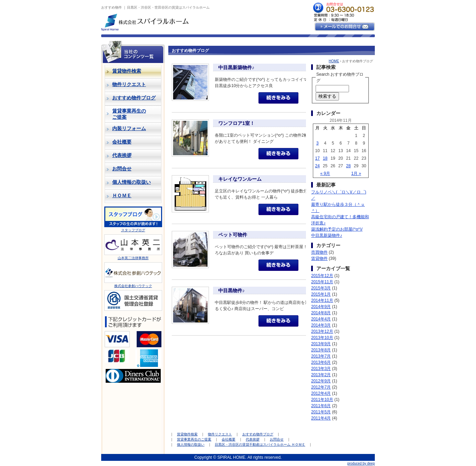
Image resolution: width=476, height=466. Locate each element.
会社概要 (122, 142)
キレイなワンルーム (240, 179)
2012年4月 (321, 393)
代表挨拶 (122, 155)
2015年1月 (321, 294)
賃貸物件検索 (187, 434)
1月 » (356, 173)
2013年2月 (321, 375)
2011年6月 (321, 406)
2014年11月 (322, 300)
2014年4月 (321, 319)
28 (348, 166)
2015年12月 (322, 276)
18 (325, 158)
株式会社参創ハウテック (133, 286)
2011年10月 (322, 400)
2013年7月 (321, 356)
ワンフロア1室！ (236, 123)
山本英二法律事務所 (133, 258)
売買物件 (319, 252)
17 (318, 158)
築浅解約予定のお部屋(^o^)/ (337, 229)
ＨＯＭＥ (122, 195)
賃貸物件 (319, 258)
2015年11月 (322, 282)
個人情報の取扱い (131, 182)
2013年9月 (321, 344)
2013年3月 (321, 369)
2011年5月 (321, 412)
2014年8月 (321, 313)
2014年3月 (321, 325)
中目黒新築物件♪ (236, 67)
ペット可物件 (233, 235)
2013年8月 (321, 350)
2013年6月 (321, 362)
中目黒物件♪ (231, 290)
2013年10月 (322, 338)
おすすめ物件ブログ (134, 98)
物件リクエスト (129, 84)
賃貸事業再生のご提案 (194, 439)
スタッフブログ (133, 230)
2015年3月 (321, 288)
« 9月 (325, 173)
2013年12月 (322, 331)
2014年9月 (321, 307)
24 (318, 166)
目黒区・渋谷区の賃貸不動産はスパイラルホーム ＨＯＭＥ (260, 444)
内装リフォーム (129, 128)
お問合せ (122, 169)
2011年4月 (321, 418)
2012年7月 (321, 387)
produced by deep (361, 463)
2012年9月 (321, 381)
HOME (334, 61)
